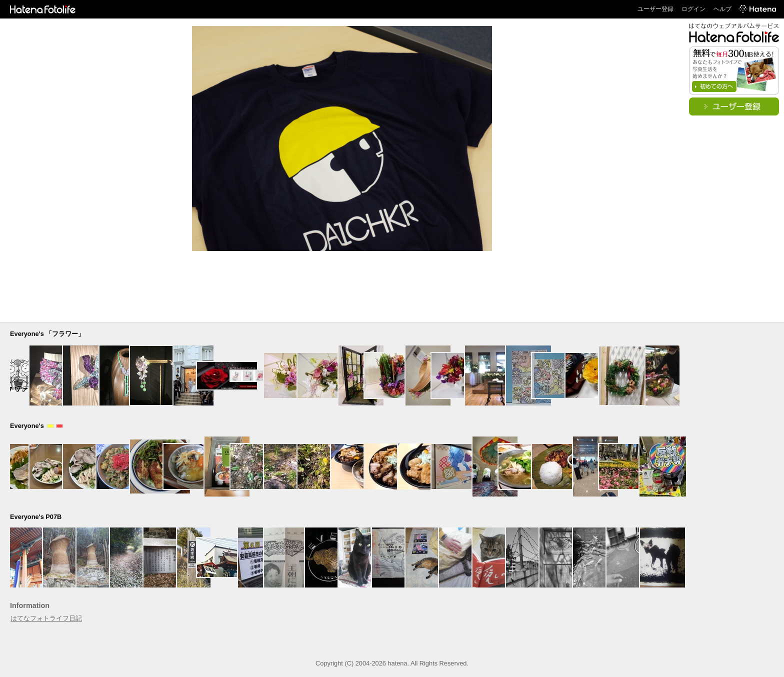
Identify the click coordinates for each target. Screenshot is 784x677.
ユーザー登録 (655, 9)
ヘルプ (722, 9)
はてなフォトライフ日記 (46, 618)
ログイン (693, 9)
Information (30, 605)
